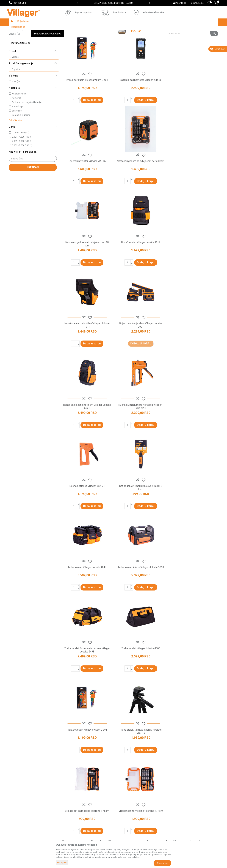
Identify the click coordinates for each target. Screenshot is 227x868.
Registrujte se (197, 3)
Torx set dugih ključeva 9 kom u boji (140, 509)
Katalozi (67, 802)
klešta (133, 666)
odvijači (180, 666)
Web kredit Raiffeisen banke (131, 807)
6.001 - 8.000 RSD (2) (22, 171)
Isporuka (120, 787)
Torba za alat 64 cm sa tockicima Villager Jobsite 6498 (193, 430)
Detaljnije (62, 863)
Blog (65, 807)
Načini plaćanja (124, 797)
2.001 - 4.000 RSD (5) (22, 163)
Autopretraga (120, 37)
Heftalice (16, 55)
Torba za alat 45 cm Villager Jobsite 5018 (140, 428)
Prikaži (171, 37)
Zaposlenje (68, 782)
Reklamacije (122, 817)
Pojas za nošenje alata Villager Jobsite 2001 (140, 268)
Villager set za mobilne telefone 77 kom (140, 590)
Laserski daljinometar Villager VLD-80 (140, 105)
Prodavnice (68, 777)
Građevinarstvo (55, 30)
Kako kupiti (121, 782)
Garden (41, 30)
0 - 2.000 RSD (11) (21, 159)
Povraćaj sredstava (126, 821)
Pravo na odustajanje (127, 812)
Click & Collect (123, 792)
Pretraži (33, 193)
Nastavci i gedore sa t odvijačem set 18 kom (140, 188)
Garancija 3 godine (21, 141)
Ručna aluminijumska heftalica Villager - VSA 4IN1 (87, 349)
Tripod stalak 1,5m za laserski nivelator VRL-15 (193, 511)
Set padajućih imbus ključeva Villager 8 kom (193, 349)
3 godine (16, 95)
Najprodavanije (19, 120)
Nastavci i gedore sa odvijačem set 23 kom (87, 186)
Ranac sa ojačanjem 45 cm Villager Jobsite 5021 (193, 268)
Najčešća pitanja (71, 797)
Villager (16, 83)
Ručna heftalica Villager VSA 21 (140, 348)
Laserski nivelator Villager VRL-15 (193, 105)
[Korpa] (216, 5)
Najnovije (16, 124)
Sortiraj (137, 37)
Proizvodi (30, 30)
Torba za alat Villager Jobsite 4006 (87, 509)
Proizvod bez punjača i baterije (27, 128)
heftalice (191, 666)
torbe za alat (167, 666)
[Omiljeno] (209, 3)
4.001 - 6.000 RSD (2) (22, 167)
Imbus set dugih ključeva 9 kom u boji (87, 105)
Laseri (14, 60)
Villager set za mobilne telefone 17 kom (87, 590)
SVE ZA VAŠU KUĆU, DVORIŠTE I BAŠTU (113, 3)
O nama (67, 772)
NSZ (16, 107)
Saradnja (67, 787)
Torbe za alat (18, 50)
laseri (155, 666)
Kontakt (66, 792)
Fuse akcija (17, 132)
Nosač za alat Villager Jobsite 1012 (193, 186)
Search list (17, 137)
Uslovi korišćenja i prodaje (130, 772)
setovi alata (144, 666)
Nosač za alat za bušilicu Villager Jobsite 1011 (87, 268)
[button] (192, 22)
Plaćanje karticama (126, 802)
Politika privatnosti (126, 777)
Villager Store (16, 30)
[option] (113, 3)
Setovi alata (18, 45)
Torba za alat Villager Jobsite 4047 (87, 428)
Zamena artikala (124, 826)
